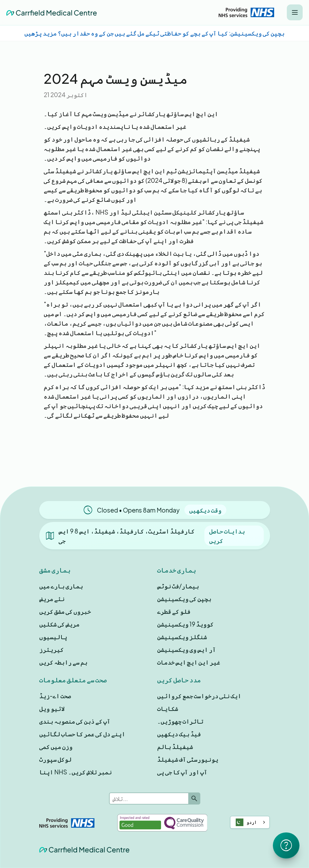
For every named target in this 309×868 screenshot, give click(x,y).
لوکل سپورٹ (55, 759)
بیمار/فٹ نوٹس (178, 586)
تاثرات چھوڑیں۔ (180, 721)
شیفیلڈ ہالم (175, 746)
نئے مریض (52, 599)
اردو (245, 822)
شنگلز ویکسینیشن (182, 637)
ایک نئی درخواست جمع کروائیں (199, 696)
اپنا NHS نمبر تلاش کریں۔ (76, 772)
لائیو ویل (52, 708)
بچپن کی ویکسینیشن (184, 599)
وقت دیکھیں (205, 510)
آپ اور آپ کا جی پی (182, 772)
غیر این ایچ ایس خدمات (189, 662)
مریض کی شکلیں (59, 624)
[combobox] (250, 822)
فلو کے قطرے (174, 611)
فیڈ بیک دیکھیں (179, 734)
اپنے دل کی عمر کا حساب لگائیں (82, 734)
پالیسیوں (53, 637)
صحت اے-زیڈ (55, 696)
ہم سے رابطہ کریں (63, 662)
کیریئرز (51, 649)
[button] (295, 12)
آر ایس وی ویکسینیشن (187, 649)
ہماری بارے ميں (61, 586)
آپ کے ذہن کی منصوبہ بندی (75, 721)
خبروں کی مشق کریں (65, 611)
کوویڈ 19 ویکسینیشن (185, 624)
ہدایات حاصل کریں (227, 536)
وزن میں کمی (56, 746)
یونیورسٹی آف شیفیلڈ (188, 759)
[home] (51, 12)
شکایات (168, 708)
